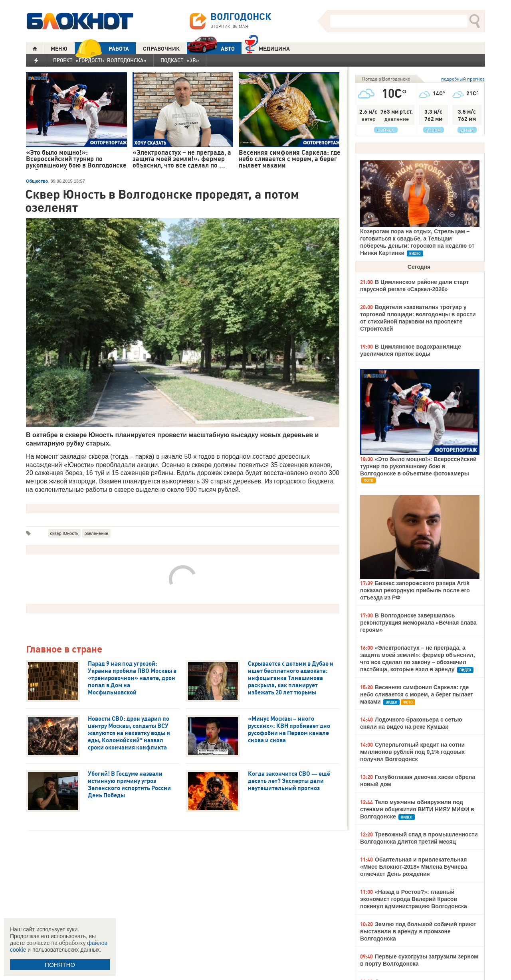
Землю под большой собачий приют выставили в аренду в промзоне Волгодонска (418, 931)
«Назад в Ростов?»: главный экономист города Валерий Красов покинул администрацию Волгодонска (414, 899)
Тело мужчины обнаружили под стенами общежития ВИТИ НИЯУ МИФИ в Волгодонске (417, 809)
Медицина (267, 48)
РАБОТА (102, 48)
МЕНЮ (59, 49)
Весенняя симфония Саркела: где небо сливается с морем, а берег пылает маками (417, 694)
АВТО (211, 48)
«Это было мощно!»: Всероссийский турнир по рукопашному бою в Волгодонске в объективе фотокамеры (418, 466)
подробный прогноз (463, 79)
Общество (37, 181)
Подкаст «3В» (180, 60)
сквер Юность (64, 533)
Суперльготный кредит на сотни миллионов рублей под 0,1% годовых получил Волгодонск (412, 752)
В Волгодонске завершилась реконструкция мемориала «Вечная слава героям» (418, 623)
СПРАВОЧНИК (161, 49)
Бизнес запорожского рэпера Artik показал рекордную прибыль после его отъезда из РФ (415, 590)
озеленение (96, 533)
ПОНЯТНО (60, 965)
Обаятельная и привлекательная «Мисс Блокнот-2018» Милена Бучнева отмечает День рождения (414, 867)
